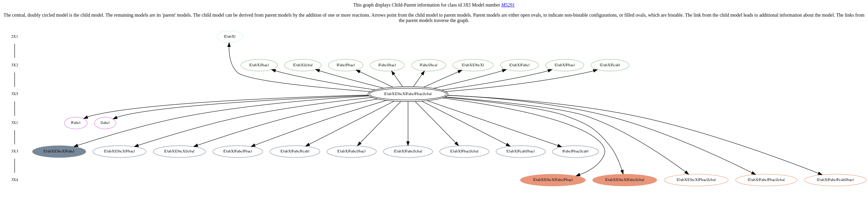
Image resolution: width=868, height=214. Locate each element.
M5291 (508, 5)
